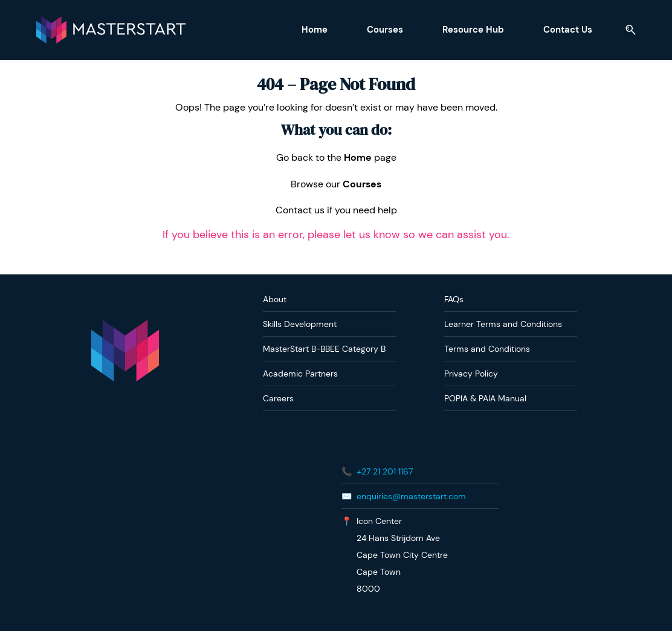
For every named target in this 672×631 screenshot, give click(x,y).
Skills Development (300, 324)
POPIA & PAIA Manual (485, 398)
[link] (125, 325)
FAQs (454, 299)
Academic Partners (300, 374)
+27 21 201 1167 (385, 471)
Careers (278, 398)
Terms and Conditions (487, 349)
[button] (626, 30)
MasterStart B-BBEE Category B (324, 349)
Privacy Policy (471, 374)
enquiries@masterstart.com (411, 496)
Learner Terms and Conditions (503, 324)
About (275, 299)
